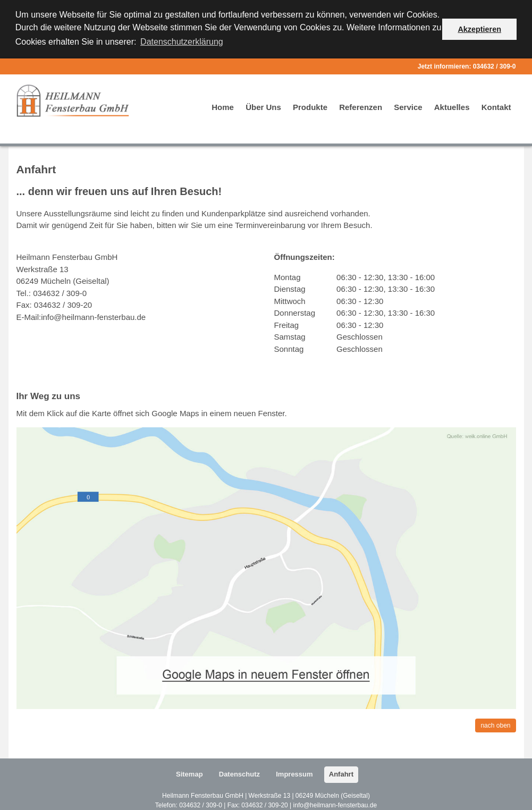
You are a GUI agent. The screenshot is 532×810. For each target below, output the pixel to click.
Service (408, 106)
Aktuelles (452, 106)
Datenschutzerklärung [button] (182, 42)
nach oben (495, 724)
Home (223, 106)
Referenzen (361, 106)
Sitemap (189, 773)
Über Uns (263, 106)
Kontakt (496, 106)
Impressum (294, 773)
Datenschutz (239, 773)
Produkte (310, 106)
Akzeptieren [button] (479, 29)
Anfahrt (341, 773)
